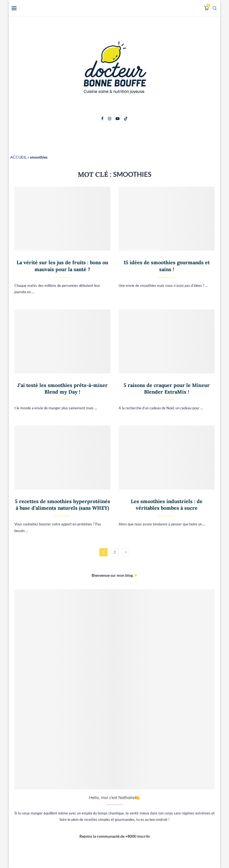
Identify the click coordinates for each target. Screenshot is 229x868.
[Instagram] (110, 119)
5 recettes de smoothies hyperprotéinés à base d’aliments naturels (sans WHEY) (62, 505)
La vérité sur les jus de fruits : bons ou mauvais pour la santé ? (62, 266)
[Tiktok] (126, 119)
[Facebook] (102, 119)
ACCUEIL (18, 157)
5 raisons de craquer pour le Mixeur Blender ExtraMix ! (167, 388)
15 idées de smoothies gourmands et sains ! (167, 266)
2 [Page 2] (115, 552)
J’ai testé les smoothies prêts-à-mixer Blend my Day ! (62, 388)
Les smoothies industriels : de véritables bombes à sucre (167, 505)
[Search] (215, 8)
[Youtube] (118, 119)
